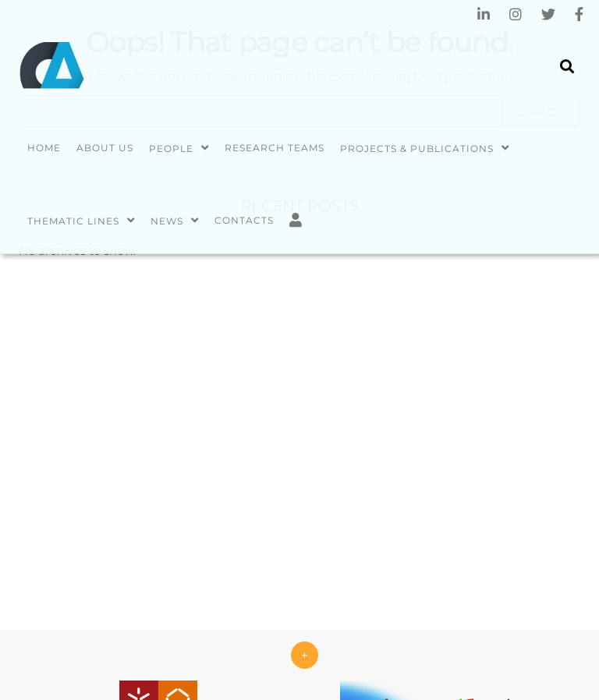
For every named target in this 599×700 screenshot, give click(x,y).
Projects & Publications (417, 148)
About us (105, 148)
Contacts (244, 220)
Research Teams (275, 148)
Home (44, 148)
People (171, 148)
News (167, 221)
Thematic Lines (73, 221)
